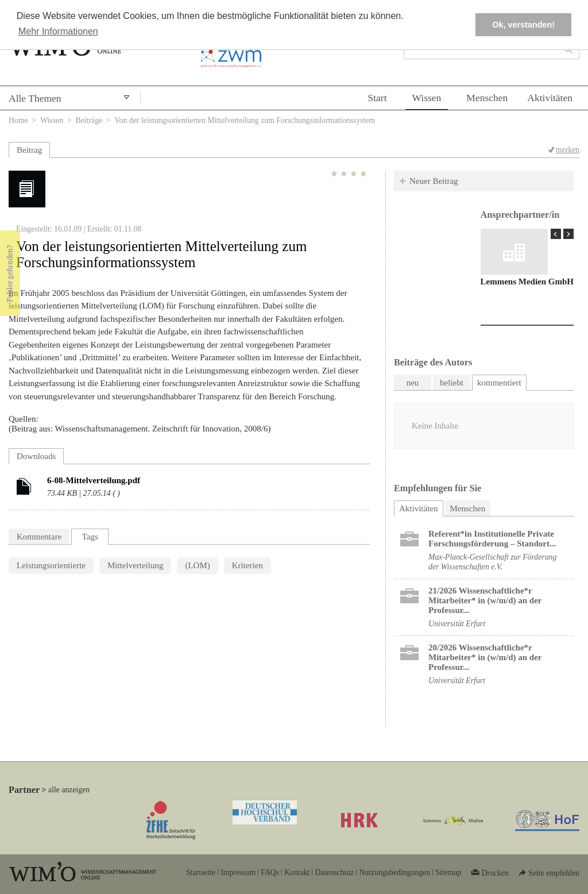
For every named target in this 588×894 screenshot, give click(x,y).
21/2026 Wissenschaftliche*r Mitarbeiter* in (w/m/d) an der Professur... (485, 600)
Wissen (427, 98)
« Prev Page (556, 234)
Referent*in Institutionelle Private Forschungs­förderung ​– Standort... (492, 539)
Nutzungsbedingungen (394, 872)
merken (568, 150)
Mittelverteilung (135, 565)
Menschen (487, 98)
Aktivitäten (550, 98)
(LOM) (197, 565)
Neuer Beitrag (434, 181)
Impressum (238, 872)
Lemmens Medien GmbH (527, 282)
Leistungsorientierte (51, 565)
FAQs (270, 872)
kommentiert (499, 383)
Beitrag (29, 150)
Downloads (36, 456)
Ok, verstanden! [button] (523, 25)
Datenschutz (334, 872)
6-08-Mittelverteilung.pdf (94, 480)
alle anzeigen (69, 790)
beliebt (452, 383)
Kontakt (297, 872)
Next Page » (568, 234)
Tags (90, 537)
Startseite (201, 872)
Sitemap (448, 872)
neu (413, 383)
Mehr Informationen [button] (58, 31)
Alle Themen (35, 98)
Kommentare (39, 537)
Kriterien (247, 565)
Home (18, 120)
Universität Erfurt (457, 624)
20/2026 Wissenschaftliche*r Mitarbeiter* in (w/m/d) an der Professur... (485, 657)
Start (377, 98)
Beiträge (89, 120)
